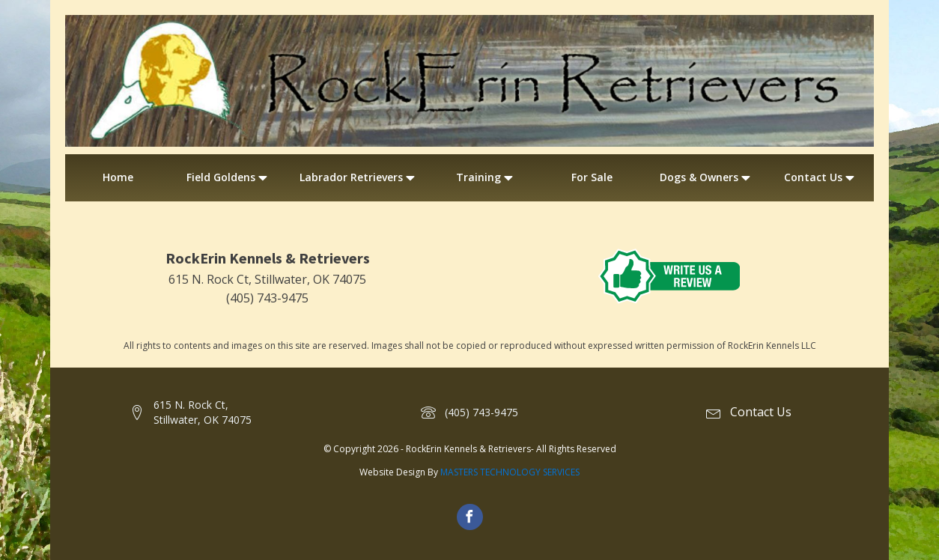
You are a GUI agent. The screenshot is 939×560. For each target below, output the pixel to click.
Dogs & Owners (706, 177)
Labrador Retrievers (359, 177)
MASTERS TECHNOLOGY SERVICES (510, 472)
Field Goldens (228, 177)
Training (486, 177)
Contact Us (821, 177)
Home (118, 177)
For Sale (592, 177)
